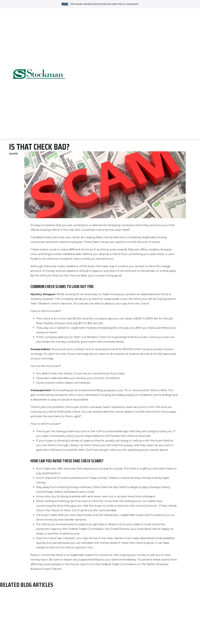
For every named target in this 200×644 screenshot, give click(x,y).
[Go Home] (39, 75)
